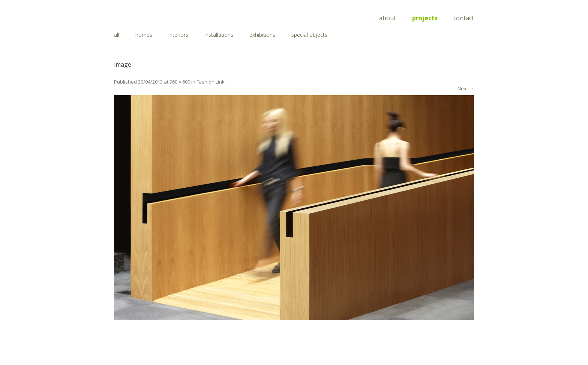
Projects (425, 18)
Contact (464, 18)
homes (144, 35)
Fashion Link (211, 82)
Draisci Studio (151, 17)
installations (219, 35)
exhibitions (262, 35)
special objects (309, 35)
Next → (466, 88)
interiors (178, 35)
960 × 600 (180, 82)
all (117, 35)
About (388, 18)
